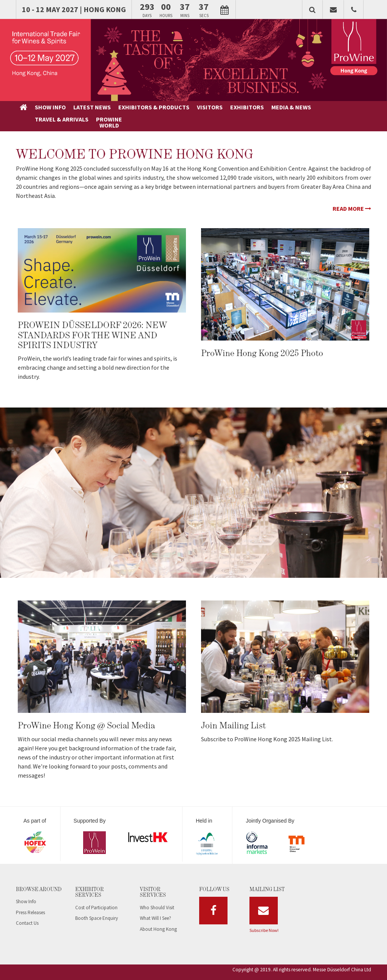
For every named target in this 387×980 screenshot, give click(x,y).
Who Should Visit (157, 896)
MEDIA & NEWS (228, 107)
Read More (352, 197)
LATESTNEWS (69, 110)
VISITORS (147, 107)
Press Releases (30, 901)
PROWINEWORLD (303, 110)
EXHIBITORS (184, 107)
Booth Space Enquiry (97, 907)
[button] (312, 9)
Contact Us (27, 912)
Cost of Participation (96, 896)
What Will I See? (156, 907)
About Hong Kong (158, 917)
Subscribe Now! (264, 919)
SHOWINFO (43, 110)
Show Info (26, 890)
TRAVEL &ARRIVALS (269, 110)
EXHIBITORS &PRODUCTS (107, 110)
